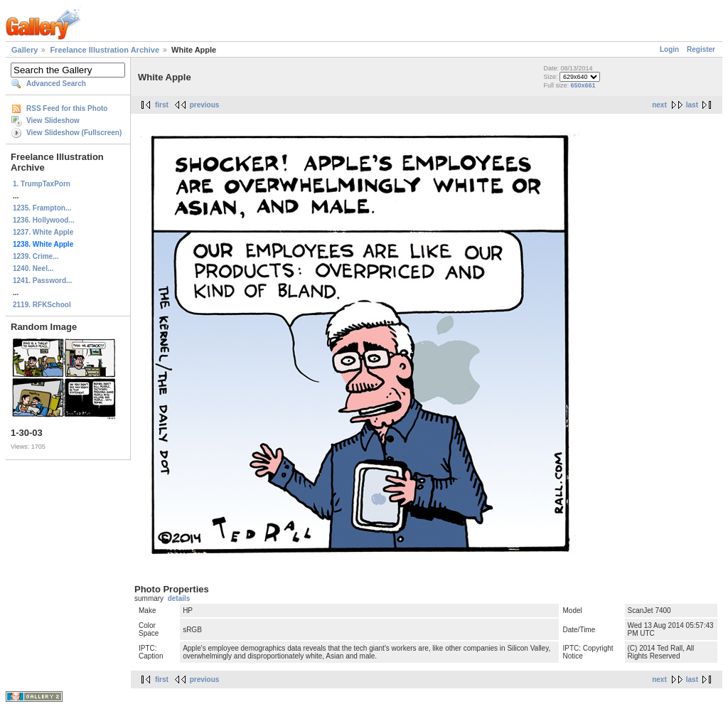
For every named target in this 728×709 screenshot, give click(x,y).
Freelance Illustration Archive (105, 50)
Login (669, 49)
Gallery (25, 50)
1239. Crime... (36, 256)
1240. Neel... (33, 268)
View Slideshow (53, 121)
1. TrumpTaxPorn (42, 184)
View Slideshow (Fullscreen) (74, 133)
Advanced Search (56, 84)
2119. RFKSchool (42, 305)
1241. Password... (42, 281)
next (659, 105)
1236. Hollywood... (44, 220)
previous (205, 105)
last (692, 105)
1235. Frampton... (42, 208)
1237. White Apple (43, 232)
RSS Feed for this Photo (67, 108)
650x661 (583, 85)
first (162, 105)
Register (701, 49)
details (179, 598)
